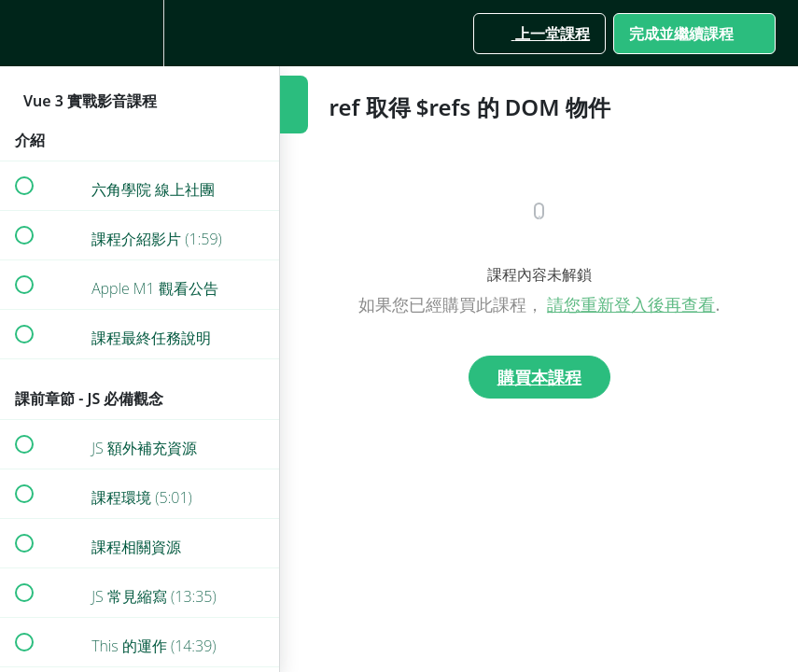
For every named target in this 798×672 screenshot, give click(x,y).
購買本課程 (539, 377)
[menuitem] (140, 33)
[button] (23, 33)
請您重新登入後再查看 (631, 304)
